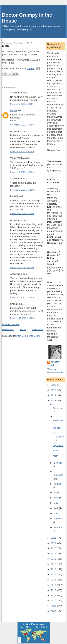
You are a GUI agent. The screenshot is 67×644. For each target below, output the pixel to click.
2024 (54, 395)
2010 (54, 601)
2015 (54, 574)
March (57, 513)
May (56, 503)
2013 (54, 585)
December (58, 408)
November (58, 420)
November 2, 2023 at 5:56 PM (22, 104)
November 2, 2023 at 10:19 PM (23, 190)
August (57, 484)
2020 (54, 548)
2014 (54, 580)
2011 (54, 595)
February (58, 519)
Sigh (55, 451)
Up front (57, 428)
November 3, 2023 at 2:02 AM (22, 214)
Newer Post (8, 329)
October (58, 463)
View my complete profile (55, 371)
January (58, 527)
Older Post (38, 329)
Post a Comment (11, 324)
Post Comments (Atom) (28, 336)
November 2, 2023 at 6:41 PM (22, 125)
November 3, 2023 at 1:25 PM (22, 297)
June (56, 498)
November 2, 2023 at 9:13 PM (22, 152)
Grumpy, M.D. (55, 364)
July (56, 492)
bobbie (14, 110)
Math (6, 46)
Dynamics (58, 445)
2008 (54, 611)
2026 (54, 385)
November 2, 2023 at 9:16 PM (22, 172)
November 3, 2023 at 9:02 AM (22, 268)
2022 (54, 538)
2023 (54, 400)
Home (23, 329)
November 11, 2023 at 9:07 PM (23, 318)
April (56, 508)
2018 (54, 559)
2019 (54, 554)
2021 (54, 543)
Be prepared (58, 437)
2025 (54, 390)
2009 (54, 606)
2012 (54, 590)
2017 (54, 564)
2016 (54, 569)
